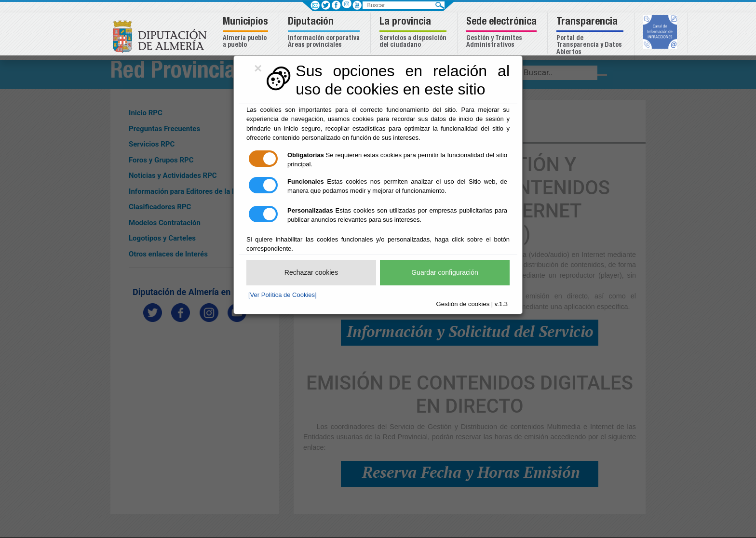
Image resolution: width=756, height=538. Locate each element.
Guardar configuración (445, 272)
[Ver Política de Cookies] (283, 295)
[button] (247, 33)
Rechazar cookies (311, 272)
